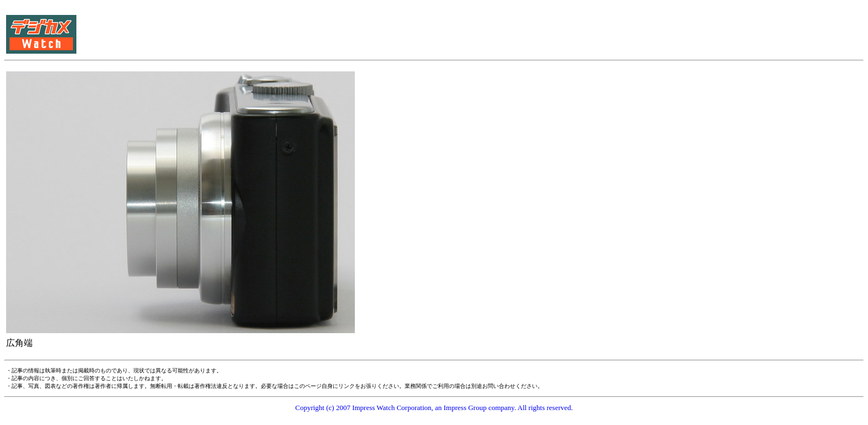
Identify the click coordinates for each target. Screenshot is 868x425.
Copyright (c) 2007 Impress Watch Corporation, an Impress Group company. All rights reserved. (434, 408)
